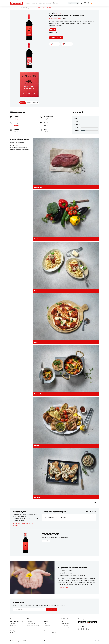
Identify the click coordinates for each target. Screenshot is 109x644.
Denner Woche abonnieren (16, 621)
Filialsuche (29, 621)
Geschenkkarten (14, 633)
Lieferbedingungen (66, 627)
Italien (56, 18)
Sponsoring (47, 627)
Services (49, 3)
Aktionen (27, 3)
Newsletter (13, 629)
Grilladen (37, 446)
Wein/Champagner (27, 8)
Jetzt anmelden (52, 610)
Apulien (60, 18)
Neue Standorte (31, 623)
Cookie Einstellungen (15, 641)
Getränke (18, 8)
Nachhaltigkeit (47, 625)
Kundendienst (64, 625)
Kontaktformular (65, 623)
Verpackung (35, 103)
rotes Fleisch (39, 187)
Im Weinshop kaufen (56, 38)
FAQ (62, 621)
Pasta (36, 291)
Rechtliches (24, 641)
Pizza (36, 342)
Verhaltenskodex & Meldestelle (51, 633)
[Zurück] (91, 502)
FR (95, 641)
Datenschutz (32, 641)
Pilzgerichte (38, 497)
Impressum (39, 641)
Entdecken (35, 3)
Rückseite (29, 103)
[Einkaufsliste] (89, 3)
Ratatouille (38, 394)
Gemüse (37, 239)
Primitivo (17, 119)
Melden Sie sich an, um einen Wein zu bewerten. (23, 525)
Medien (46, 635)
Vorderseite (23, 103)
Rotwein (51, 18)
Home (11, 8)
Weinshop (42, 3)
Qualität (46, 629)
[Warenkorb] (82, 3)
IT (99, 641)
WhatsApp (13, 631)
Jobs (45, 623)
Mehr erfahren (63, 587)
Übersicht (46, 621)
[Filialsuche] (85, 3)
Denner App (13, 627)
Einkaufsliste (13, 625)
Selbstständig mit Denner (33, 625)
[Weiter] (99, 502)
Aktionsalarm (13, 623)
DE (91, 641)
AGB (44, 641)
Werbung (46, 631)
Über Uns (55, 3)
